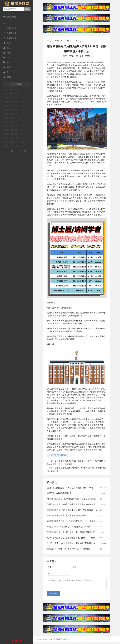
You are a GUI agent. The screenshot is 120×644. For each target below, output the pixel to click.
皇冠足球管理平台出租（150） (14, 110)
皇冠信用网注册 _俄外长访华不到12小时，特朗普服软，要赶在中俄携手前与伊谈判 (83, 510)
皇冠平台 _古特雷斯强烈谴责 (59, 493)
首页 (5, 24)
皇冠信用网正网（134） (12, 138)
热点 (7, 43)
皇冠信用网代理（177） (12, 94)
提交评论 (53, 595)
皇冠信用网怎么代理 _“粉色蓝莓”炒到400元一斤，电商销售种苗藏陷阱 (77, 521)
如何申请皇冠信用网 (57, 455)
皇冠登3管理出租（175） (12, 98)
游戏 (7, 77)
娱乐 (7, 48)
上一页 (10, 151)
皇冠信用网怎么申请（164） (13, 102)
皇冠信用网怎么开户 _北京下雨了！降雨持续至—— (69, 516)
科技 (7, 72)
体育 (7, 58)
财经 (7, 62)
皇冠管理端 (10, 28)
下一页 (23, 151)
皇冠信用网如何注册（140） (13, 130)
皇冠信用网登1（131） (11, 146)
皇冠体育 (59, 41)
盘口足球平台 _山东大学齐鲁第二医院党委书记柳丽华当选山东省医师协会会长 (81, 543)
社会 (7, 53)
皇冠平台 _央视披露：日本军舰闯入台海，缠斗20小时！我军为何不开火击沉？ (81, 488)
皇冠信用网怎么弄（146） (12, 118)
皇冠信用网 (10, 38)
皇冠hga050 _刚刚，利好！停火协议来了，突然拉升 (69, 549)
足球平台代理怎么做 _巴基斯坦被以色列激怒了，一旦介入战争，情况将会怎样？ (82, 538)
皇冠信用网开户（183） (12, 90)
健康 (7, 67)
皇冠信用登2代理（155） (12, 106)
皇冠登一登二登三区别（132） (14, 142)
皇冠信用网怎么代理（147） (13, 114)
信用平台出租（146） (11, 122)
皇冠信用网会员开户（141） (13, 126)
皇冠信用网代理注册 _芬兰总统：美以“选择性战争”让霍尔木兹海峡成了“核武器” (81, 532)
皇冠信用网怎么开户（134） (13, 134)
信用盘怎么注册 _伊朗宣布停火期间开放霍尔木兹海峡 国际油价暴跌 (76, 504)
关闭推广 (18, 641)
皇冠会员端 (10, 33)
